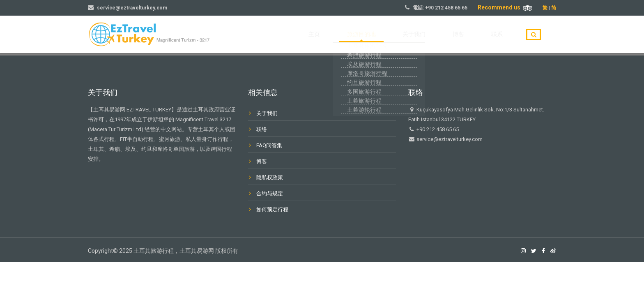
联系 (503, 35)
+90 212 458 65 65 (446, 8)
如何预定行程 (272, 209)
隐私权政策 (270, 177)
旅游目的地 (401, 35)
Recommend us (505, 7)
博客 (476, 35)
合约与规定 (270, 193)
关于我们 (443, 35)
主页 (366, 35)
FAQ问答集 (269, 145)
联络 (262, 129)
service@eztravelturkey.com (132, 8)
